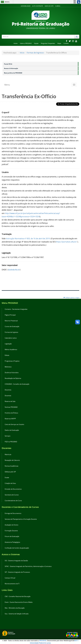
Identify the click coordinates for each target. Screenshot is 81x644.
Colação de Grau (10, 483)
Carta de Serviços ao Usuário (14, 424)
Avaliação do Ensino (12, 525)
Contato (66, 43)
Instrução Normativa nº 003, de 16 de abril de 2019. (28, 239)
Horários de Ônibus (11, 413)
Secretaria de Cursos (12, 495)
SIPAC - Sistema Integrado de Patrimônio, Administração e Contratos (28, 566)
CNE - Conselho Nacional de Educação (18, 596)
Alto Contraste (38, 6)
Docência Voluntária (12, 373)
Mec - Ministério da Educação (15, 608)
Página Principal (10, 315)
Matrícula (8, 455)
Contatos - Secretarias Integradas (16, 309)
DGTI (76, 641)
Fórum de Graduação (12, 536)
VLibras (58, 6)
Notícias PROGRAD (11, 407)
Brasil (5, 2)
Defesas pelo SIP (10, 472)
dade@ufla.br (14, 270)
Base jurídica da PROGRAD (13, 73)
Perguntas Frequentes (48, 43)
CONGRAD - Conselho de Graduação (17, 384)
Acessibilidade (26, 6)
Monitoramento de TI (12, 584)
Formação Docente (11, 531)
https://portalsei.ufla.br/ (67, 242)
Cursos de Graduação (12, 326)
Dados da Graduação (12, 430)
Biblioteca (8, 367)
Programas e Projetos (12, 361)
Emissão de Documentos (13, 489)
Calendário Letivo (11, 338)
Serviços (8, 436)
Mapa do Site (49, 6)
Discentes (8, 390)
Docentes (8, 396)
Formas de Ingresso (35, 53)
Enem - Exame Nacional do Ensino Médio (19, 602)
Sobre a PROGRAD (26, 43)
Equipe (36, 43)
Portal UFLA (8, 64)
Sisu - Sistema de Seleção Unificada (17, 614)
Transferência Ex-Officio (29, 96)
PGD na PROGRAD (11, 442)
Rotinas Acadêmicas (12, 466)
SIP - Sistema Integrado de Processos (17, 572)
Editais (7, 355)
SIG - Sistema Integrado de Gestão (16, 561)
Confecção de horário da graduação (17, 548)
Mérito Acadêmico (11, 350)
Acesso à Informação (11, 68)
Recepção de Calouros (12, 460)
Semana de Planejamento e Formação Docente (21, 519)
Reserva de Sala (10, 401)
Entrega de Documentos (13, 513)
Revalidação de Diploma (13, 378)
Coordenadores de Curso (13, 501)
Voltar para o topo (71, 298)
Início (22, 53)
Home (16, 43)
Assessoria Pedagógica (12, 542)
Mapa (59, 43)
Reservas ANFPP (10, 419)
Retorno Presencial (11, 321)
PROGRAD (43, 641)
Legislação (8, 344)
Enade (7, 478)
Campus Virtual (10, 578)
